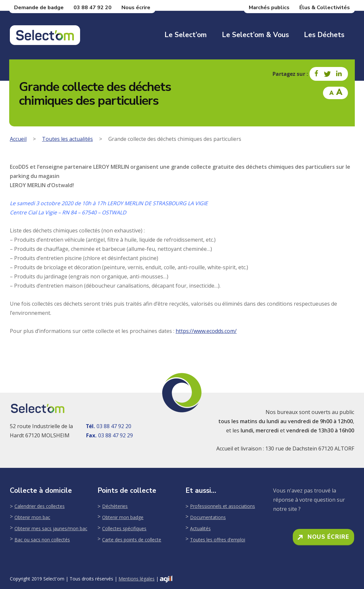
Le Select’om (186, 35)
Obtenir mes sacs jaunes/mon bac (51, 528)
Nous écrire (136, 8)
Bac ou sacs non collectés (42, 540)
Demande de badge (39, 8)
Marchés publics (269, 8)
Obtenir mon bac (32, 517)
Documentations (208, 517)
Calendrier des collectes (40, 506)
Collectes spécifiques (124, 528)
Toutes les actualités (67, 139)
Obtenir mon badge (123, 517)
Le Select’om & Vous (255, 35)
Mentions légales (137, 579)
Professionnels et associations (223, 506)
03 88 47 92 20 (93, 8)
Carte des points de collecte (132, 540)
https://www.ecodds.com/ (206, 331)
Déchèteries (115, 506)
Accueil (18, 139)
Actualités (200, 528)
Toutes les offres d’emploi (218, 540)
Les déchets (324, 35)
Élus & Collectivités (325, 8)
